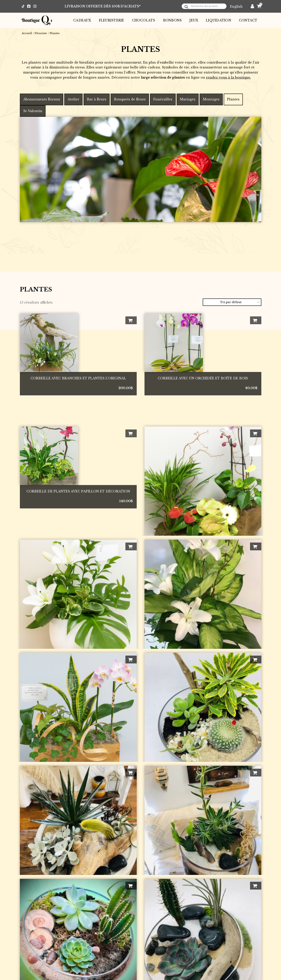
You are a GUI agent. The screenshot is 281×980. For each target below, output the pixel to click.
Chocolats (144, 20)
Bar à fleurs (97, 99)
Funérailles (163, 99)
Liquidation (218, 20)
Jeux (194, 20)
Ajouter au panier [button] (131, 320)
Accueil (27, 33)
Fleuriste (41, 33)
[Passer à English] (236, 6)
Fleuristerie (112, 20)
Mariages (188, 99)
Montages (211, 99)
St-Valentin (33, 111)
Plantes (233, 99)
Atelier (73, 99)
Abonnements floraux (42, 99)
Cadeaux (82, 20)
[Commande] (232, 302)
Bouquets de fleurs (130, 99)
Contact (248, 20)
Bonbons (172, 20)
